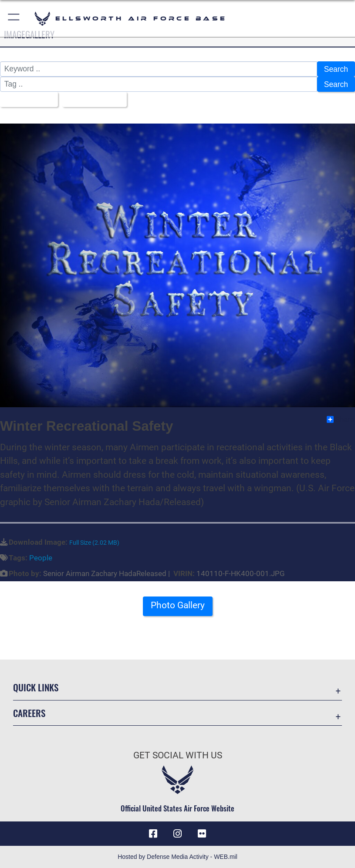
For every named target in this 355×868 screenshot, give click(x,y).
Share (340, 419)
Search (336, 69)
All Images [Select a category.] (26, 100)
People (41, 558)
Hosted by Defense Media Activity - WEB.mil (177, 857)
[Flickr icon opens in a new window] (202, 834)
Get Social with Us (178, 755)
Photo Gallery (178, 605)
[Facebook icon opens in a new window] (153, 834)
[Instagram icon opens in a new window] (178, 834)
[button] (14, 18)
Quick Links (36, 687)
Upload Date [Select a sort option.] (91, 100)
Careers (29, 713)
